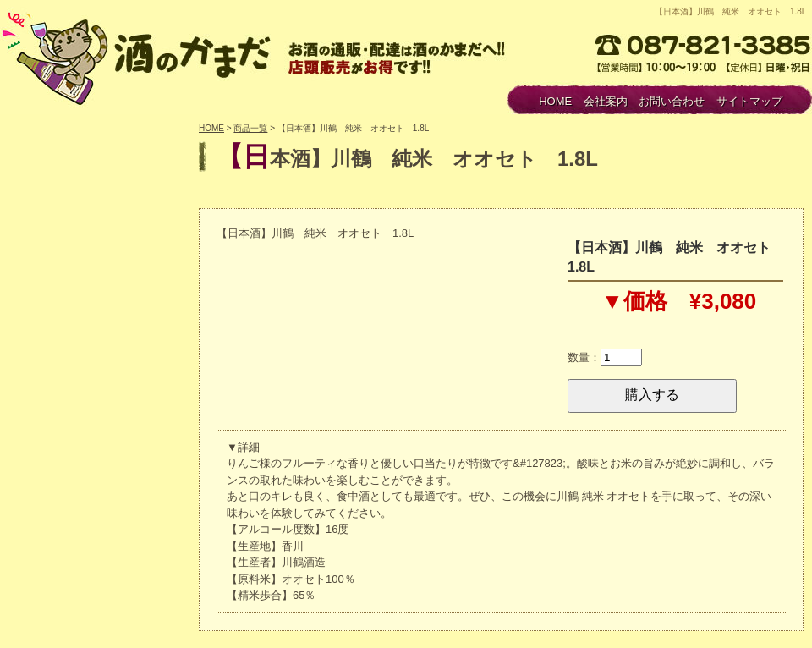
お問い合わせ (672, 101)
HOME (555, 101)
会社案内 (606, 101)
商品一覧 (250, 128)
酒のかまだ (140, 56)
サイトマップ (749, 101)
